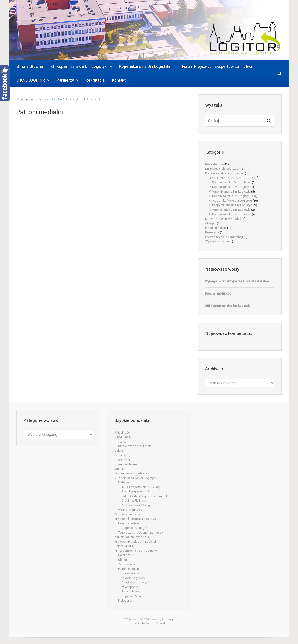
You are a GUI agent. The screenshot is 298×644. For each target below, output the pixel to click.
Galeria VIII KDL (128, 555)
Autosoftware (127, 464)
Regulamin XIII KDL (218, 294)
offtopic (211, 223)
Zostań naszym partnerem (132, 473)
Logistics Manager (134, 528)
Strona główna (25, 99)
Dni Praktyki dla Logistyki (222, 169)
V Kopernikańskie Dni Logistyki (230, 191)
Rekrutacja (212, 232)
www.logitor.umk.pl (163, 619)
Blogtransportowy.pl (135, 582)
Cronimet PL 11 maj (135, 501)
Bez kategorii (214, 164)
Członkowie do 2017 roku (135, 446)
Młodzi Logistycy (133, 578)
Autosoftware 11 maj (136, 505)
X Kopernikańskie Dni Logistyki (230, 210)
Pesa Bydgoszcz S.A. (136, 491)
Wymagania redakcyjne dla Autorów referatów (237, 281)
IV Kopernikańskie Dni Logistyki (230, 182)
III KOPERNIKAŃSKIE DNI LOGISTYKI (232, 178)
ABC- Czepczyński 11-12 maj (141, 487)
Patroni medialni (216, 228)
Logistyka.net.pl (132, 573)
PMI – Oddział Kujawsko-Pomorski (145, 496)
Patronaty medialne (127, 514)
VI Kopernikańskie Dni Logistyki (59, 99)
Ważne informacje (130, 510)
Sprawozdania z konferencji (224, 237)
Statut (122, 442)
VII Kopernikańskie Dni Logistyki (230, 201)
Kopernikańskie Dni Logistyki (225, 173)
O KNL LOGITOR (125, 437)
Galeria (119, 451)
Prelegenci (125, 482)
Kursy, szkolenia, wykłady (222, 219)
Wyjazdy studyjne (217, 241)
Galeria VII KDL (124, 546)
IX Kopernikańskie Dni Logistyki (230, 187)
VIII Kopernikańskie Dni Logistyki (231, 205)
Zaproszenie (127, 564)
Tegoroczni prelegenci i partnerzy (140, 532)
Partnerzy (120, 455)
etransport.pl (130, 587)
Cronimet (124, 460)
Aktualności (122, 432)
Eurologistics (131, 591)
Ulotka (122, 560)
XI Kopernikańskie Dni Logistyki (230, 214)
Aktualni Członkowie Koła (132, 537)
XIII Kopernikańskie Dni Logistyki (228, 306)
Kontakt (120, 469)
